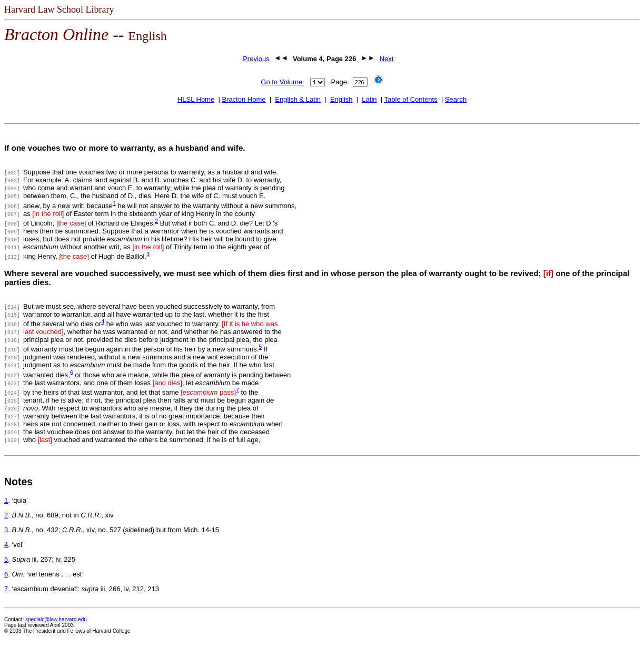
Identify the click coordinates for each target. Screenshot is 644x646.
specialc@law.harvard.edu (56, 619)
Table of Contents (411, 99)
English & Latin (298, 99)
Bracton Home (244, 99)
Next (387, 59)
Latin (369, 99)
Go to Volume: (282, 82)
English (341, 99)
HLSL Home (196, 99)
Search (456, 99)
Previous (256, 59)
